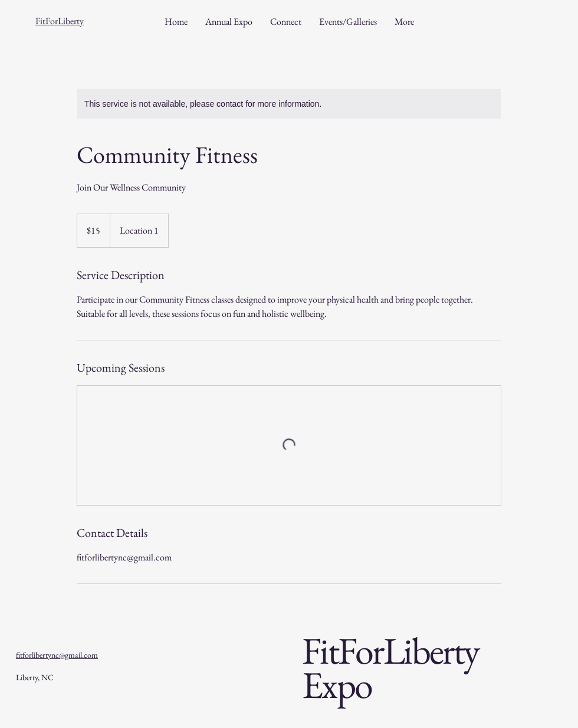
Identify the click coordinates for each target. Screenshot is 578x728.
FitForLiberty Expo (390, 668)
